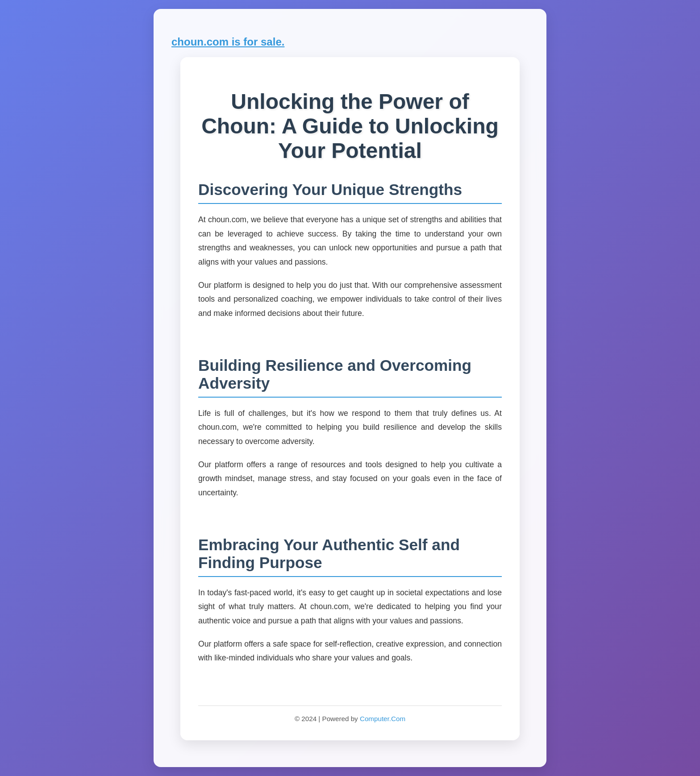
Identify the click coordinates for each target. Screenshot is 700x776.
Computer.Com (383, 719)
